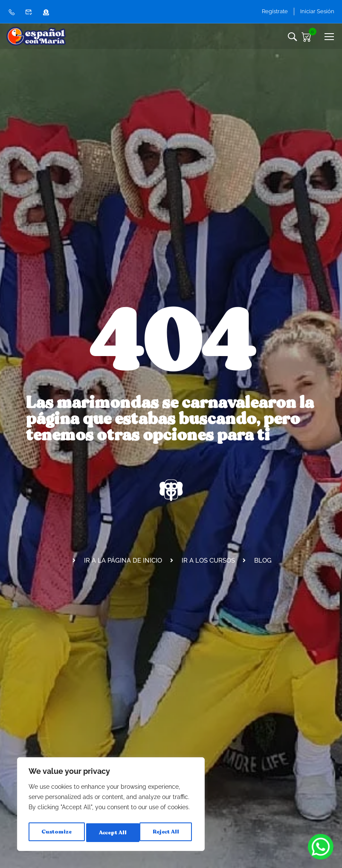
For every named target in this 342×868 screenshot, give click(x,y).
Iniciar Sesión (317, 11)
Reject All (112, 832)
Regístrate (270, 11)
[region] (111, 806)
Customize (56, 832)
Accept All (167, 832)
